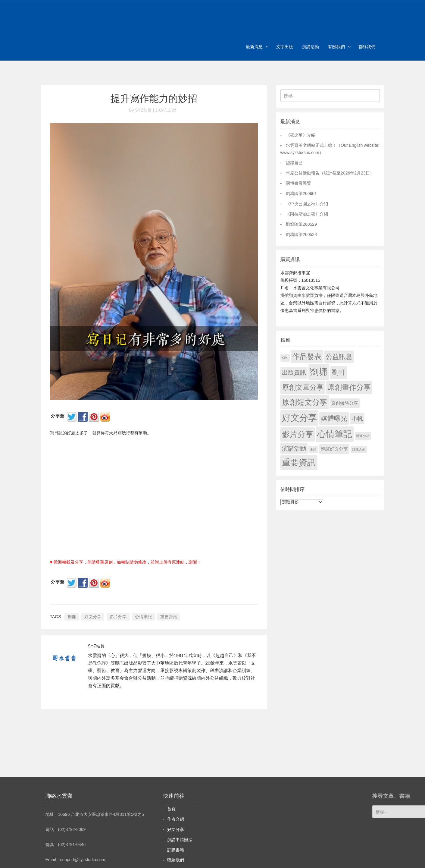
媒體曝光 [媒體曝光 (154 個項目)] (334, 418)
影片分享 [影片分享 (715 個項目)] (298, 434)
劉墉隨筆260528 (301, 234)
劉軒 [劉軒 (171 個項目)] (339, 372)
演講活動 (311, 47)
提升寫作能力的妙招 (154, 99)
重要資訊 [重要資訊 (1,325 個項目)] (299, 462)
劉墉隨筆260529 (301, 224)
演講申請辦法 (180, 840)
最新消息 (254, 47)
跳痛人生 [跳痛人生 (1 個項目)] (359, 449)
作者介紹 (176, 819)
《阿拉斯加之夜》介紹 (307, 214)
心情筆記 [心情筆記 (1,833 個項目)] (335, 434)
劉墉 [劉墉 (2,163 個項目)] (319, 372)
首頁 (171, 809)
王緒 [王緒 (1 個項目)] (313, 449)
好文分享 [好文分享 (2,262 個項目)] (299, 418)
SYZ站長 (96, 646)
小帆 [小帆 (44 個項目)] (357, 419)
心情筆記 (143, 617)
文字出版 (285, 47)
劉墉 (72, 617)
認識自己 (294, 163)
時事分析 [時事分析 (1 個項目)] (363, 436)
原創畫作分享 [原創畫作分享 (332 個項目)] (349, 387)
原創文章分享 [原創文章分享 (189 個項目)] (303, 387)
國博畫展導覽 (298, 183)
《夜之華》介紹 (301, 135)
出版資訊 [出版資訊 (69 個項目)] (294, 373)
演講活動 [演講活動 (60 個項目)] (294, 448)
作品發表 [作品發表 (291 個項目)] (307, 356)
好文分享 (93, 617)
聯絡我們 (367, 47)
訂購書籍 (176, 850)
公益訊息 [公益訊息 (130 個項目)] (339, 357)
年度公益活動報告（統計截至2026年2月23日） (330, 173)
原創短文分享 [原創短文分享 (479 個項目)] (305, 402)
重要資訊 (169, 617)
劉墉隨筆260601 (301, 193)
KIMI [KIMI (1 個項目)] (285, 358)
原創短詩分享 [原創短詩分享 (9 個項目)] (345, 403)
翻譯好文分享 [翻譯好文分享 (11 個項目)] (334, 449)
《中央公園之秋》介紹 (307, 204)
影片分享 (118, 617)
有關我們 (336, 47)
